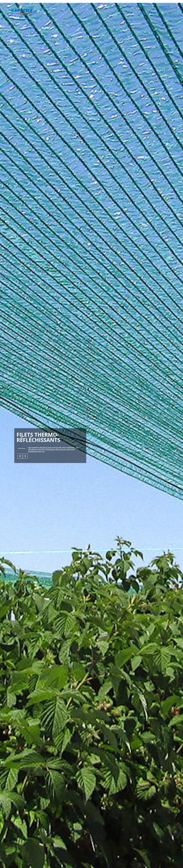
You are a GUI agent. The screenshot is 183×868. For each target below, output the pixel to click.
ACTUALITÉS (164, 7)
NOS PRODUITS (145, 7)
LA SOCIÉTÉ (127, 7)
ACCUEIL (114, 7)
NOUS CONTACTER (150, 13)
